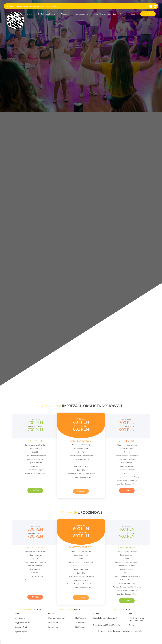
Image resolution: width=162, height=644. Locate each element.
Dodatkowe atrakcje (47, 14)
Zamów (35, 490)
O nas (133, 14)
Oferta (30, 14)
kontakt (148, 14)
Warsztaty (65, 14)
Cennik (123, 14)
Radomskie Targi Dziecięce (105, 14)
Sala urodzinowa (82, 14)
